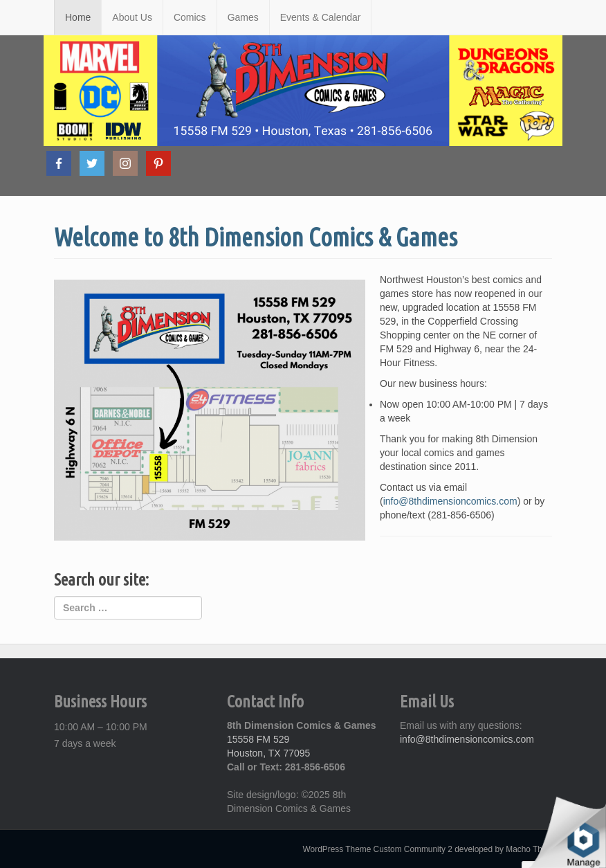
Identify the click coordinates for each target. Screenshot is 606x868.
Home (78, 17)
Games (243, 17)
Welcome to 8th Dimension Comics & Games (256, 237)
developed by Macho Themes (508, 849)
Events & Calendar (321, 17)
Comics (190, 17)
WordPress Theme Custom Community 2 (378, 849)
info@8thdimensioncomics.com (450, 501)
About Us (132, 17)
